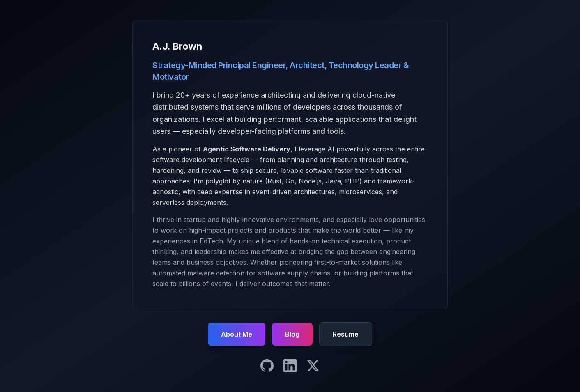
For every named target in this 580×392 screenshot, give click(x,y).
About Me (237, 334)
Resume (346, 334)
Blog (292, 334)
